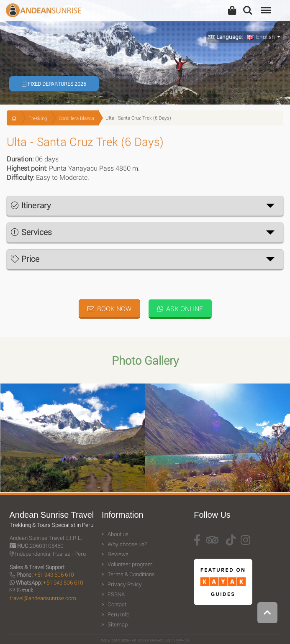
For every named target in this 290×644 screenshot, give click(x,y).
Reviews (118, 554)
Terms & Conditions (131, 574)
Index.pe (183, 640)
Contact (117, 604)
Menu (265, 6)
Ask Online (180, 308)
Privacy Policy (125, 584)
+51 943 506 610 (54, 575)
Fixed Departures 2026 (54, 84)
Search (248, 10)
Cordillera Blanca (76, 118)
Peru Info (118, 614)
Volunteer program (130, 564)
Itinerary (31, 205)
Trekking (38, 118)
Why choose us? (127, 544)
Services (31, 232)
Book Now (109, 308)
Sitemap (118, 624)
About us (118, 534)
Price (25, 259)
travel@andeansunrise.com (43, 598)
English (261, 37)
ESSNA (116, 594)
